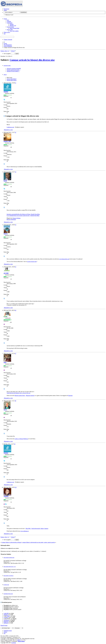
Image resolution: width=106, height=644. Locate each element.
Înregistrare (6, 9)
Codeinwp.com (10, 127)
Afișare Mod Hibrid (11, 79)
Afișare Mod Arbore (12, 80)
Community (10, 23)
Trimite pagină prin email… (13, 70)
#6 (16, 310)
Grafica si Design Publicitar (21, 439)
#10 (16, 487)
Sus (5, 633)
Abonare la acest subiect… (13, 71)
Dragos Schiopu (17, 218)
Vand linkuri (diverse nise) (8, 594)
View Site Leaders (14, 31)
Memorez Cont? (9, 15)
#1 (16, 83)
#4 (16, 225)
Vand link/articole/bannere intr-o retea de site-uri (18, 393)
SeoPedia (14, 643)
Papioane (70, 396)
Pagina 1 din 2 (4, 51)
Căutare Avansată (8, 40)
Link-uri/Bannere (8, 46)
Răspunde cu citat (8, 130)
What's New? (7, 32)
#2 (16, 132)
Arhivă (5, 632)
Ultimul (13, 51)
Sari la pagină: (9, 54)
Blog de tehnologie (11, 219)
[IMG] (8, 616)
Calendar (9, 21)
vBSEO (19, 640)
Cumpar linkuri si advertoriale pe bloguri (11, 542)
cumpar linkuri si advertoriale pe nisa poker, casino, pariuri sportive (39, 542)
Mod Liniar (9, 78)
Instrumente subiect (7, 66)
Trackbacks (6, 620)
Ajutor (5, 10)
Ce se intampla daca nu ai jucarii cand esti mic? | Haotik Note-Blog (23, 216)
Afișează (5, 75)
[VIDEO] (6, 617)
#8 (16, 401)
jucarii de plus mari (32, 262)
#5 (16, 267)
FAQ (8, 20)
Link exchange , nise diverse (8, 576)
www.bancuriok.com (64, 259)
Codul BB (6, 613)
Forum (5, 19)
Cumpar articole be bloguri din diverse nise (32, 60)
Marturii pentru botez (20, 396)
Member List (13, 26)
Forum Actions (10, 27)
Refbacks (6, 623)
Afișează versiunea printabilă (14, 69)
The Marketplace (8, 45)
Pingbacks (6, 622)
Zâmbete (6, 615)
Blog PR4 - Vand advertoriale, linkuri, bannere (37, 529)
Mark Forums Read (14, 28)
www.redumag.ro (25, 531)
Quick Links (10, 30)
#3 (16, 172)
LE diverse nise (6, 585)
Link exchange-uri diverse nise (9, 558)
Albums (12, 24)
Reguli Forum (4, 625)
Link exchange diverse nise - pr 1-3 (10, 567)
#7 (16, 354)
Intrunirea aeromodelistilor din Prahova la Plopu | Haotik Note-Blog (23, 214)
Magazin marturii (30, 396)
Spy (5, 34)
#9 (15, 444)
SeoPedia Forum (8, 631)
